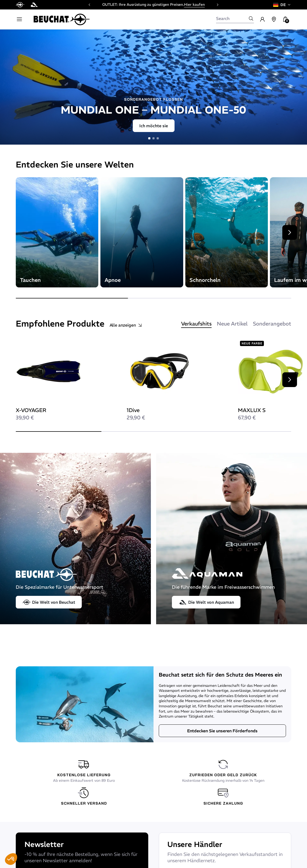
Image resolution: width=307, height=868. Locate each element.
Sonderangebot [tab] (272, 324)
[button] (11, 859)
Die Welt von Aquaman (206, 602)
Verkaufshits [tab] (196, 324)
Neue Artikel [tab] (232, 324)
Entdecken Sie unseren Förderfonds (222, 731)
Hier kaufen (194, 4)
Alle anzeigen (126, 325)
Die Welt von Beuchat (49, 602)
